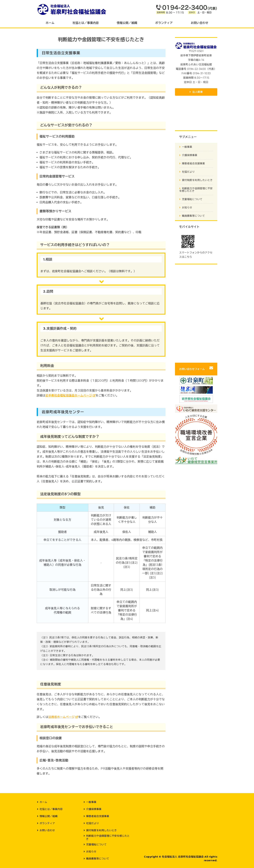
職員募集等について (194, 216)
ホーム (50, 23)
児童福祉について (192, 199)
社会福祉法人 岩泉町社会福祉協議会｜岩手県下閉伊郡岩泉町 (72, 9)
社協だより (188, 172)
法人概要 (198, 92)
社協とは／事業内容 (86, 23)
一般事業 (187, 147)
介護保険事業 (190, 155)
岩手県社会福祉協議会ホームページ (69, 395)
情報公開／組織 (127, 23)
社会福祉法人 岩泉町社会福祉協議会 (183, 857)
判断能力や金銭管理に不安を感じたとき (196, 190)
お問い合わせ (200, 23)
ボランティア (164, 23)
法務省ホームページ (61, 717)
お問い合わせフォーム (192, 369)
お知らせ (187, 207)
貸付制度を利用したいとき (197, 180)
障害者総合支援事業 (194, 163)
